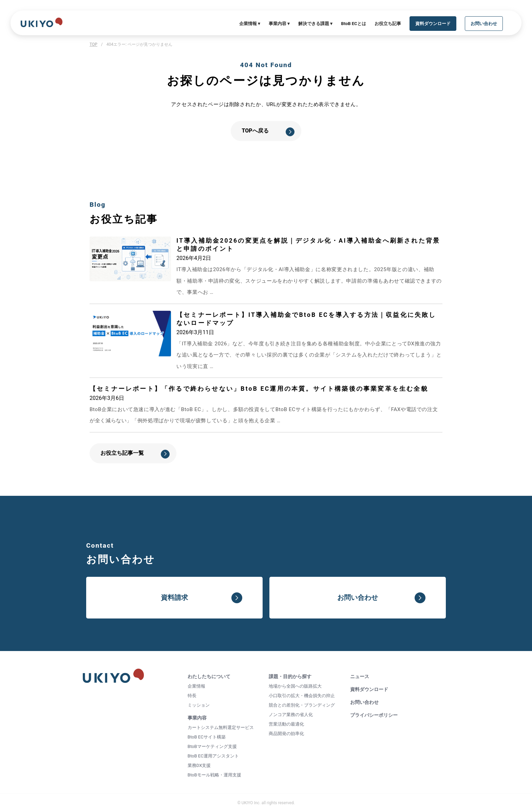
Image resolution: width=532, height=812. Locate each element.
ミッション (199, 705)
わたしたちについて (209, 676)
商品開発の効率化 (286, 734)
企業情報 (196, 686)
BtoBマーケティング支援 (212, 746)
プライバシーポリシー (374, 715)
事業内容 (197, 718)
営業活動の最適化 (286, 724)
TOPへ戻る (255, 131)
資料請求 (174, 597)
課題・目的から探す (290, 676)
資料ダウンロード (369, 689)
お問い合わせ (358, 597)
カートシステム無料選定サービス (221, 727)
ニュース (360, 676)
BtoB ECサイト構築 (207, 737)
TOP (93, 44)
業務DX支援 (199, 765)
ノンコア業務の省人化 (291, 715)
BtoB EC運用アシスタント (213, 756)
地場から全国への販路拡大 (295, 686)
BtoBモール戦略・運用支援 (214, 775)
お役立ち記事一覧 (122, 453)
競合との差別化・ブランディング (302, 705)
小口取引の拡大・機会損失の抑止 (302, 696)
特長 (192, 696)
